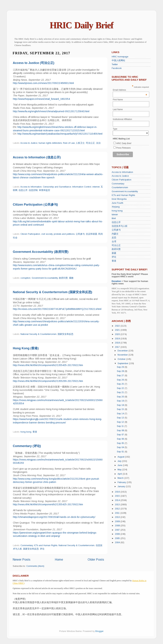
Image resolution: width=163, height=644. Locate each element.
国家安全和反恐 (65, 334)
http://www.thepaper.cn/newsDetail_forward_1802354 (41, 99)
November (123, 355)
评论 (42, 549)
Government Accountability (45, 278)
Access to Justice (29, 143)
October (122, 359)
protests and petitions (64, 234)
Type (115, 129)
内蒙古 (115, 234)
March (121, 478)
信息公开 (23, 190)
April (120, 474)
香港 (35, 432)
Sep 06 (121, 439)
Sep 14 (121, 414)
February (122, 482)
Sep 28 (121, 371)
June (120, 465)
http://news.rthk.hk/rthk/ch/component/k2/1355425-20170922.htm (48, 504)
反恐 (114, 238)
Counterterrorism (120, 187)
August (121, 457)
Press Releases (123, 148)
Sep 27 (121, 376)
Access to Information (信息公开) (37, 157)
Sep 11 (121, 426)
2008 (118, 526)
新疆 (114, 253)
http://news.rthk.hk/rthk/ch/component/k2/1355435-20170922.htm (48, 365)
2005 (118, 538)
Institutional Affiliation (122, 119)
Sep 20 (121, 397)
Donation (116, 281)
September (123, 363)
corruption (25, 278)
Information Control (82, 187)
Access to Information (31, 187)
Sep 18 (121, 405)
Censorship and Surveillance (57, 187)
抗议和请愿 (91, 234)
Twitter (115, 64)
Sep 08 (121, 430)
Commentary (27, 545)
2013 (118, 505)
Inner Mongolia (119, 199)
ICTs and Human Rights (46, 545)
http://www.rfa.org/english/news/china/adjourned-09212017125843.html (51, 111)
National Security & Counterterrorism (38, 334)
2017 (118, 347)
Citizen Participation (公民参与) (35, 205)
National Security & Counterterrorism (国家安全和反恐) (53, 292)
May (120, 470)
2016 (118, 492)
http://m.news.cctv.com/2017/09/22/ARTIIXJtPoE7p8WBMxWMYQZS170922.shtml (57, 309)
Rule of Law (69, 143)
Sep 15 (121, 409)
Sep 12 (121, 422)
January (122, 486)
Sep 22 (121, 388)
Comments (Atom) (35, 566)
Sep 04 (121, 447)
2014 (118, 500)
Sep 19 (121, 401)
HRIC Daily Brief (81, 25)
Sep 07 (121, 435)
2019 (118, 339)
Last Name (118, 109)
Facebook (117, 68)
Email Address (130, 90)
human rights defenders (50, 143)
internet (96, 187)
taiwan (115, 215)
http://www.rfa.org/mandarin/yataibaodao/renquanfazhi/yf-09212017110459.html (60, 134)
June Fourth (117, 203)
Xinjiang (116, 207)
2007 (118, 530)
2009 (118, 521)
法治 (98, 143)
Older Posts (96, 560)
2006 (118, 534)
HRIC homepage (120, 57)
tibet (114, 218)
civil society (47, 234)
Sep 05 (121, 443)
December (123, 351)
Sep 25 (121, 384)
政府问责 (63, 278)
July (120, 461)
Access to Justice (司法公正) (34, 63)
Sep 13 (121, 418)
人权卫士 (80, 143)
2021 (118, 330)
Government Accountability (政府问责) (41, 252)
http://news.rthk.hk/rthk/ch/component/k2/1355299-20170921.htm (48, 381)
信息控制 (33, 190)
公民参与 (80, 234)
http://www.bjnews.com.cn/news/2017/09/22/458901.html (43, 83)
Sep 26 (121, 380)
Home (59, 560)
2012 (118, 509)
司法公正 (90, 143)
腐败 (71, 278)
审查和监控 (44, 190)
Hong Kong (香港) (26, 348)
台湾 (114, 242)
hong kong (26, 432)
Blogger (99, 631)
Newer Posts (22, 560)
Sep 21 (121, 392)
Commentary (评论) (27, 446)
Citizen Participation (30, 234)
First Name (118, 100)
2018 (118, 343)
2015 (118, 496)
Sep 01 (121, 452)
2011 (118, 513)
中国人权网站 (118, 60)
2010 (118, 517)
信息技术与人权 (120, 226)
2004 (118, 542)
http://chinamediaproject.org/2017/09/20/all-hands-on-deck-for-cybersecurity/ (54, 517)
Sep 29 (121, 367)
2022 (118, 326)
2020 (118, 334)
